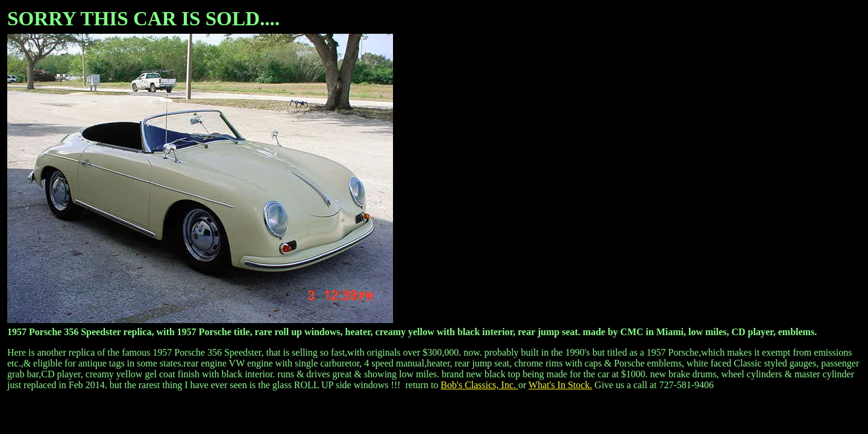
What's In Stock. (561, 385)
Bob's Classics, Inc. (480, 385)
